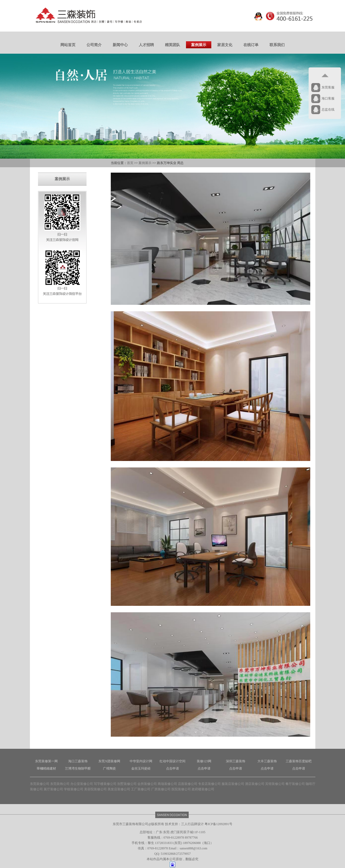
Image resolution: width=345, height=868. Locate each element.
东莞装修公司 (40, 784)
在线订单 (251, 45)
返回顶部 (325, 76)
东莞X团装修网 (109, 761)
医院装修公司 (181, 789)
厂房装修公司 (161, 789)
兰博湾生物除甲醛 (78, 768)
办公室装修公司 (82, 784)
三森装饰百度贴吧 (299, 761)
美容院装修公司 (95, 789)
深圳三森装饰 (236, 761)
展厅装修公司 (53, 789)
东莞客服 (328, 87)
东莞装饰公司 (60, 784)
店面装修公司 (188, 784)
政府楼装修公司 (203, 789)
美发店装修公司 (119, 789)
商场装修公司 (167, 784)
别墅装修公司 (127, 784)
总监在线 (328, 110)
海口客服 (328, 98)
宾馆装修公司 (275, 784)
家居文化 (225, 45)
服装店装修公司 (233, 784)
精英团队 (172, 45)
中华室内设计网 (141, 761)
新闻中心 (120, 45)
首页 (130, 163)
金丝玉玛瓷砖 (141, 768)
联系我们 (277, 45)
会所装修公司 (147, 784)
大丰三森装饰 (267, 761)
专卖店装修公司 (209, 784)
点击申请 (172, 768)
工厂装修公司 (141, 789)
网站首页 (68, 45)
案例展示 (199, 45)
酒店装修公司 (255, 784)
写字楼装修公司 (105, 784)
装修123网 (204, 761)
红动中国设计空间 (172, 761)
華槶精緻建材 (46, 768)
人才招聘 (146, 45)
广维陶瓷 (109, 768)
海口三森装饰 (78, 761)
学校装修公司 (74, 789)
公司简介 (94, 45)
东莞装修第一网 (46, 761)
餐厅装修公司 (295, 784)
